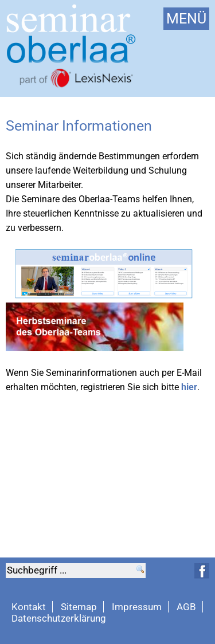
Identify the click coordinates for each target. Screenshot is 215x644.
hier (189, 387)
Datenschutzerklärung (59, 618)
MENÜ (186, 19)
